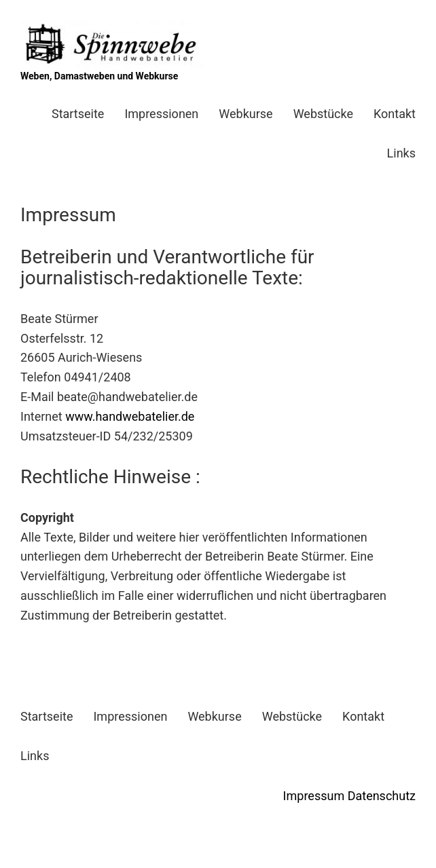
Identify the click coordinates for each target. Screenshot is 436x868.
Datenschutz (382, 796)
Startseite (78, 114)
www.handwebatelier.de (130, 416)
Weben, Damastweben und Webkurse (99, 76)
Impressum (314, 796)
